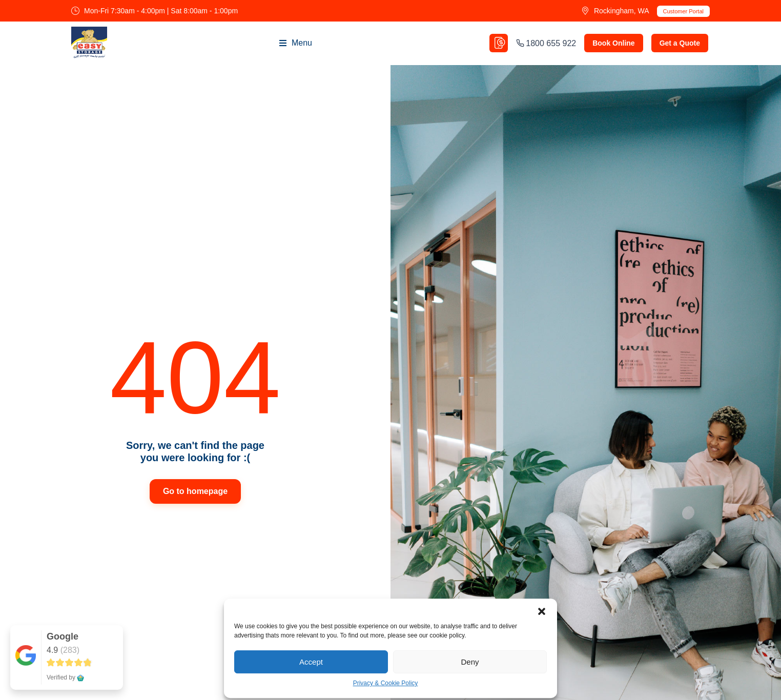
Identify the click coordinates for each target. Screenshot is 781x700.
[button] (542, 612)
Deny (470, 662)
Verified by (65, 677)
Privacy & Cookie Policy (386, 684)
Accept (311, 662)
